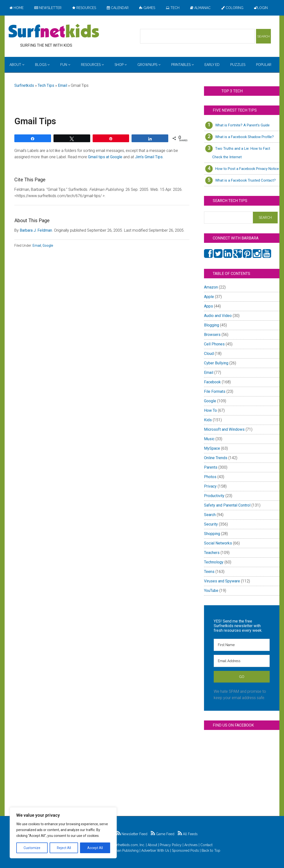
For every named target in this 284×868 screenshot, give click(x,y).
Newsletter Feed (132, 834)
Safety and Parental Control (227, 505)
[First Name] (242, 645)
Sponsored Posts (185, 850)
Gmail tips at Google (105, 157)
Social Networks (218, 543)
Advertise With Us (155, 850)
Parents (211, 467)
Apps (209, 306)
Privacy (210, 486)
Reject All (64, 848)
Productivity (214, 496)
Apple (209, 297)
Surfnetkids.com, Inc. (129, 845)
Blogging (212, 325)
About (152, 845)
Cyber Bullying (216, 363)
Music (209, 439)
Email (62, 85)
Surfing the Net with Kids (54, 31)
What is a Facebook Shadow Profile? (244, 137)
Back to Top (211, 850)
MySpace (212, 448)
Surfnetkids (24, 85)
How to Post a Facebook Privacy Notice (247, 169)
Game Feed (163, 834)
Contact (206, 845)
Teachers (212, 553)
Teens (209, 572)
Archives (191, 845)
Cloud (209, 354)
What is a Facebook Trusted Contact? (245, 180)
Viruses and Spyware (222, 581)
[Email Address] (242, 661)
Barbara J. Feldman (36, 230)
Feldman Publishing (123, 850)
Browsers (212, 335)
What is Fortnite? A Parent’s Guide (242, 125)
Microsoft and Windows (224, 429)
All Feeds (188, 834)
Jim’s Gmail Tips (149, 157)
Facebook (212, 382)
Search (210, 515)
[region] (63, 833)
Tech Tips (46, 85)
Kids (208, 420)
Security (211, 524)
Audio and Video (218, 316)
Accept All (95, 848)
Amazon (211, 287)
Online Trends (216, 458)
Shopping (212, 534)
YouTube (211, 591)
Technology (214, 562)
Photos (210, 477)
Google (48, 245)
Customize (32, 848)
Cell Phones (214, 344)
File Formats (215, 391)
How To (210, 410)
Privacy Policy (171, 845)
